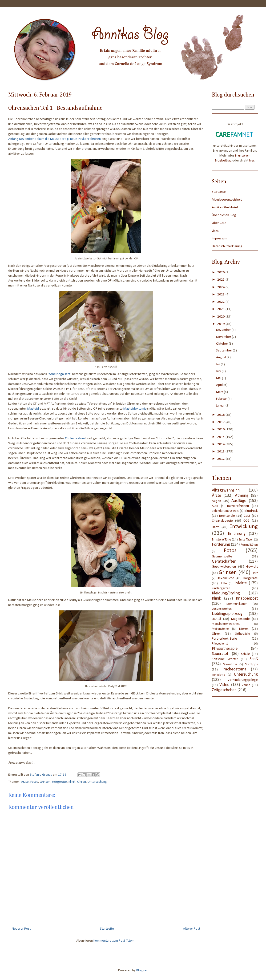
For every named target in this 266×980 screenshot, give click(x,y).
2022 (221, 302)
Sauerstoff (221, 654)
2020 (221, 317)
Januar (221, 406)
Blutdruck (251, 511)
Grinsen (45, 782)
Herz (255, 573)
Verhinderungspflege (243, 680)
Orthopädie (242, 634)
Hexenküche (226, 578)
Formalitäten (249, 545)
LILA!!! (216, 619)
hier (252, 161)
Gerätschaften (224, 562)
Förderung (221, 545)
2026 (221, 272)
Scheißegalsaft (60, 374)
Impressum (220, 239)
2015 (221, 437)
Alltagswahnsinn (226, 490)
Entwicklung (244, 527)
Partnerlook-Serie (224, 639)
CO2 (246, 521)
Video (224, 685)
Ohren (82, 782)
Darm (216, 527)
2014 (221, 444)
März (220, 392)
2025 (221, 280)
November (224, 337)
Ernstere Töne (222, 540)
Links (215, 231)
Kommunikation (237, 604)
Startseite (107, 929)
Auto (215, 506)
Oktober (222, 344)
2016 (221, 430)
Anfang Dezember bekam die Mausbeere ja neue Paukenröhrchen (54, 139)
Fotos (34, 782)
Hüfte (223, 583)
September (224, 351)
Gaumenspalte (222, 557)
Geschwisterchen (224, 567)
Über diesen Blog (224, 215)
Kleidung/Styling (226, 593)
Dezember (224, 330)
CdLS (247, 516)
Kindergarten (221, 588)
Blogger (142, 970)
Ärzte (25, 782)
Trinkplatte (218, 675)
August (221, 357)
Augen (216, 501)
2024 (221, 287)
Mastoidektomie (135, 409)
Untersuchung (97, 782)
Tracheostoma (234, 669)
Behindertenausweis (225, 511)
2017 (221, 422)
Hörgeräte (59, 782)
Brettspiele (227, 516)
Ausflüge (239, 501)
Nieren (244, 629)
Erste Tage (245, 540)
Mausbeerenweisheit (227, 200)
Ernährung (237, 534)
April (220, 385)
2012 (221, 459)
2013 (221, 452)
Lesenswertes (222, 609)
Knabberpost (247, 599)
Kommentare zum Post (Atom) (115, 941)
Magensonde (240, 619)
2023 (221, 295)
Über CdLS (219, 223)
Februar (222, 399)
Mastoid (33, 409)
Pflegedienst (220, 644)
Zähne (246, 685)
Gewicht (252, 567)
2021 (221, 309)
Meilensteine (220, 629)
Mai (219, 378)
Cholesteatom (75, 438)
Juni (219, 371)
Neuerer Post (21, 929)
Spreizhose (230, 664)
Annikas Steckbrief (225, 208)
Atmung (242, 496)
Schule (246, 654)
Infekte (241, 583)
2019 (221, 324)
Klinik (72, 782)
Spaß (254, 659)
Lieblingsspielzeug (227, 614)
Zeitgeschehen (224, 690)
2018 (221, 415)
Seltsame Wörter (225, 659)
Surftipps (251, 664)
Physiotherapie (225, 649)
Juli (218, 365)
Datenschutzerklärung (227, 246)
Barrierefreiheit (238, 506)
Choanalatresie (222, 521)
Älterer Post (192, 929)
